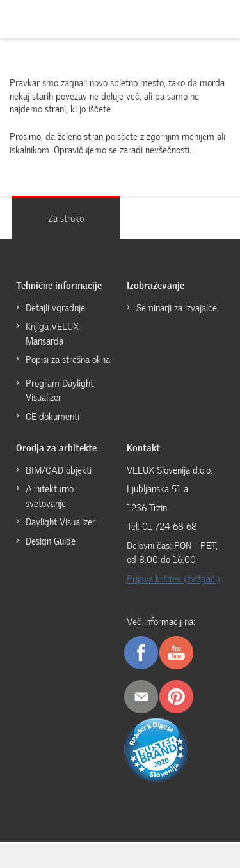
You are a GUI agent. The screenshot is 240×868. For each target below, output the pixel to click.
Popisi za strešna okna (68, 360)
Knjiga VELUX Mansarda (52, 334)
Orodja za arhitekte (56, 448)
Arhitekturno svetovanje (50, 496)
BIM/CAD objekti (59, 470)
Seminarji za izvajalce (177, 308)
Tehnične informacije (59, 286)
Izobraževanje (156, 286)
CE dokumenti (52, 417)
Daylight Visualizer (60, 522)
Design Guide (51, 541)
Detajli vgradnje (55, 308)
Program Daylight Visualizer (60, 391)
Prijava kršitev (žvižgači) (173, 579)
